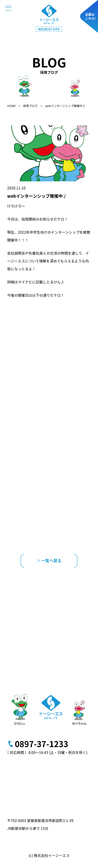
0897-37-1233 (42, 744)
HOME (11, 106)
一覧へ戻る (49, 560)
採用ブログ (30, 106)
